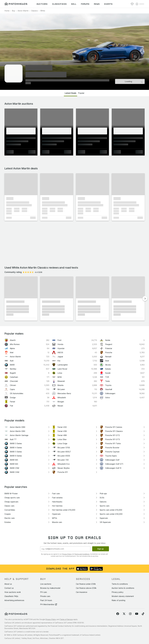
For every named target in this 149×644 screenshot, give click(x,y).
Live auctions (46, 584)
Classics (34, 11)
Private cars (45, 596)
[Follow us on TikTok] (143, 614)
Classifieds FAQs (11, 596)
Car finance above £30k (86, 588)
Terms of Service (66, 619)
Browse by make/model (50, 588)
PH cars (44, 592)
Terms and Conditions (82, 554)
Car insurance (82, 592)
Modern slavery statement (123, 596)
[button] (21, 184)
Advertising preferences (14, 600)
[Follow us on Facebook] (118, 614)
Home (7, 11)
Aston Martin (23, 11)
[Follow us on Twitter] (124, 614)
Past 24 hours (46, 600)
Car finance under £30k (86, 584)
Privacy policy (118, 592)
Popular (81, 93)
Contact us (9, 588)
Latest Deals (71, 93)
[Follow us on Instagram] (130, 614)
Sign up (101, 549)
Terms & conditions (120, 584)
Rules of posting (118, 600)
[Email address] (65, 549)
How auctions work (13, 592)
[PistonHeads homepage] (16, 4)
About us (8, 584)
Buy (14, 11)
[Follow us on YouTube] (137, 614)
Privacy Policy (67, 554)
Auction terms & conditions (123, 588)
